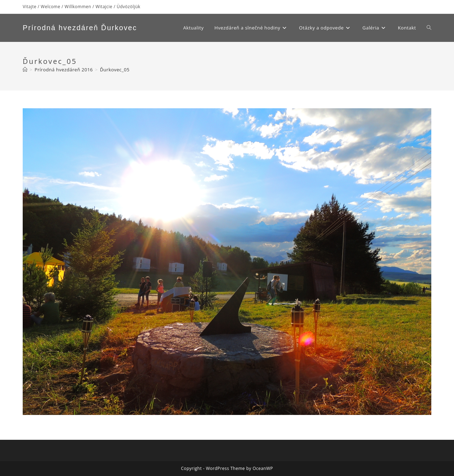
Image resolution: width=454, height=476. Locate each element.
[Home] (25, 70)
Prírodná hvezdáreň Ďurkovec (80, 28)
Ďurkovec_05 (115, 70)
